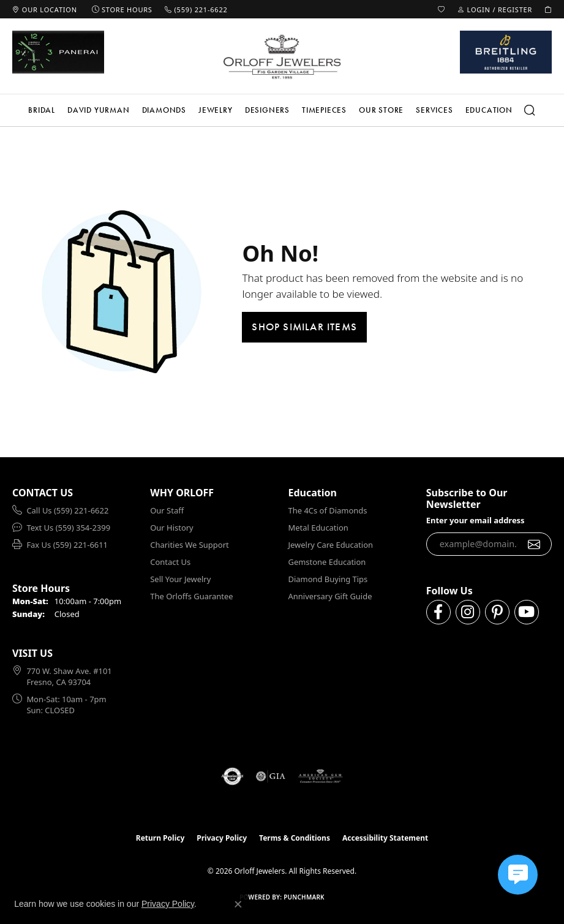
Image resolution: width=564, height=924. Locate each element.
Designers (267, 110)
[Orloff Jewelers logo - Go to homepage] (282, 56)
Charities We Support (189, 545)
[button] (442, 9)
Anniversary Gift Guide (330, 596)
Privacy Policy (222, 838)
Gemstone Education (327, 562)
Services (434, 110)
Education (489, 110)
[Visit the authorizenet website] (232, 776)
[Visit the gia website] (271, 776)
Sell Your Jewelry (180, 579)
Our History (171, 528)
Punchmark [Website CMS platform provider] (304, 897)
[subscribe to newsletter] (534, 544)
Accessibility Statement (385, 838)
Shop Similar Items (304, 327)
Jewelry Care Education (331, 545)
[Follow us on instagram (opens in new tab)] (468, 612)
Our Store (381, 110)
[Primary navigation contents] (282, 110)
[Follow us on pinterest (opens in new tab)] (497, 612)
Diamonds (164, 110)
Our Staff (167, 510)
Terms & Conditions (295, 838)
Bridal (42, 110)
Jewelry (216, 110)
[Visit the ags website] (320, 776)
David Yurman (99, 110)
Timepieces (324, 110)
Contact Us (170, 562)
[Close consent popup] (238, 904)
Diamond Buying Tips (328, 579)
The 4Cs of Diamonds (328, 510)
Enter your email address (476, 520)
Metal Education (318, 528)
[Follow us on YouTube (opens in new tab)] (527, 612)
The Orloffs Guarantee (191, 596)
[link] (45, 9)
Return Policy (160, 838)
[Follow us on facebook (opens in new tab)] (438, 612)
